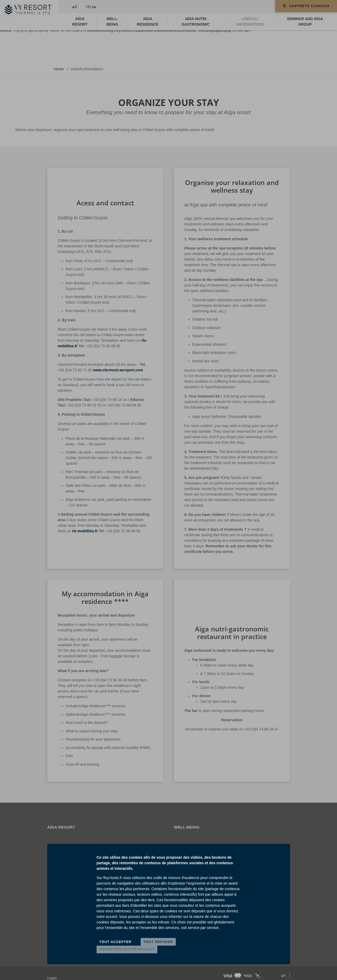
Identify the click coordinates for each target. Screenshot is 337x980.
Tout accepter (115, 942)
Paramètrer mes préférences (127, 949)
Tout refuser (158, 942)
